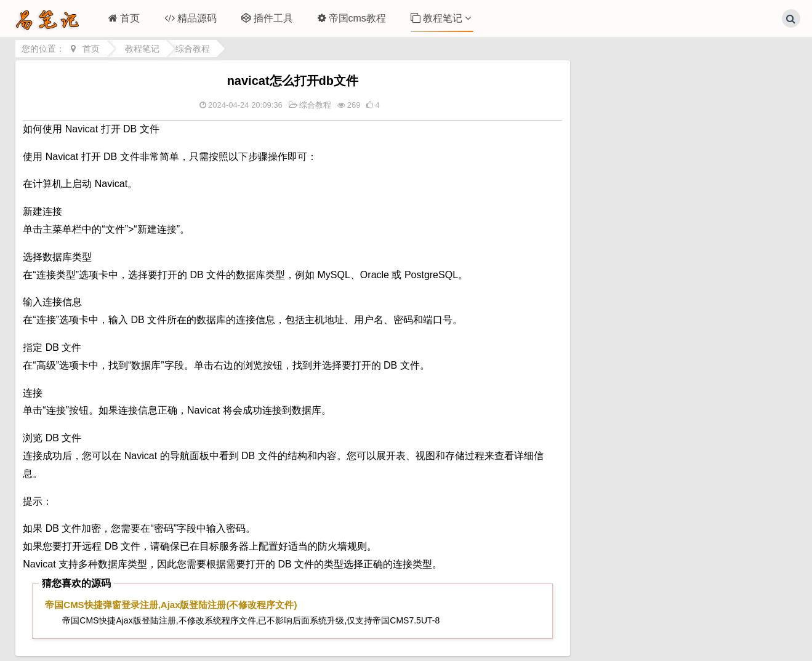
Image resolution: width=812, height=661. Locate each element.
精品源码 (191, 18)
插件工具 (267, 18)
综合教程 (193, 49)
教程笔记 (441, 18)
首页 (124, 18)
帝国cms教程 (352, 18)
